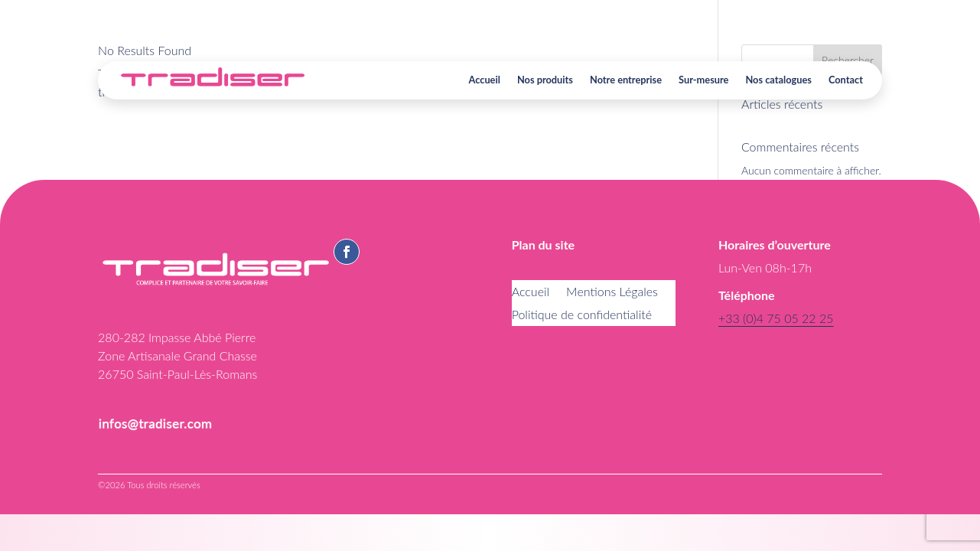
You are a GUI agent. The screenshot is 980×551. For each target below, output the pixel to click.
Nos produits (545, 80)
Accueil (484, 80)
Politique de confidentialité (582, 315)
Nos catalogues (778, 80)
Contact (846, 80)
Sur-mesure (703, 80)
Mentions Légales (612, 292)
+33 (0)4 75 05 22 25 (776, 318)
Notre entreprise (626, 80)
